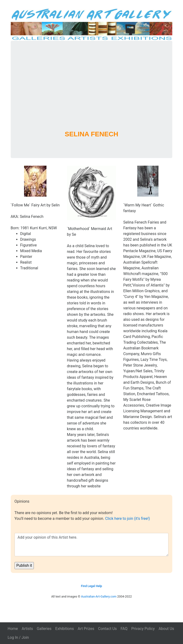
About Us (166, 629)
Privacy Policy (143, 629)
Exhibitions (65, 629)
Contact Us (107, 629)
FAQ (124, 629)
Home (13, 629)
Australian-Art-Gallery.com (99, 596)
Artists (27, 629)
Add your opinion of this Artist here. (92, 545)
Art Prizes (86, 629)
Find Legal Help (92, 586)
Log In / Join (18, 637)
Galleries (44, 629)
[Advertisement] (92, 92)
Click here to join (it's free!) (127, 519)
